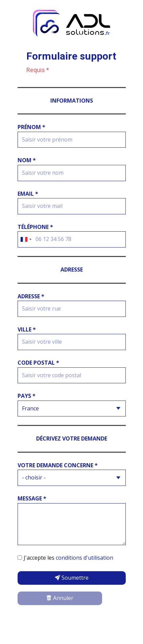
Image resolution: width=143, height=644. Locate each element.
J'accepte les (68, 558)
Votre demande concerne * (58, 465)
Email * (28, 194)
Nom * (27, 160)
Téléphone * (35, 227)
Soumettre (72, 578)
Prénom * (31, 127)
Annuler (60, 598)
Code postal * (38, 363)
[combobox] (26, 239)
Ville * (27, 329)
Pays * (27, 396)
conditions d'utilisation (85, 558)
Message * (32, 498)
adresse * (31, 296)
